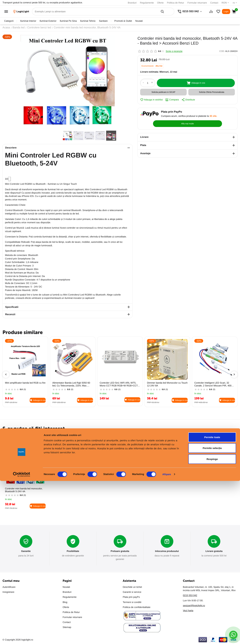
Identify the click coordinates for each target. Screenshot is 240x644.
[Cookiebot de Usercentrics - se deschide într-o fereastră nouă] (22, 637)
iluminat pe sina (68, 21)
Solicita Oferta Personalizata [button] (212, 92)
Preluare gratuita (120, 551)
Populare (8, 436)
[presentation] (6, 375)
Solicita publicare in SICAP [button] (163, 92)
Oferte (160, 3)
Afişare (167, 637)
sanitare (103, 21)
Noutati (139, 21)
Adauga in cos (196, 83)
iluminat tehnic (88, 21)
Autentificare (9, 587)
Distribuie (188, 100)
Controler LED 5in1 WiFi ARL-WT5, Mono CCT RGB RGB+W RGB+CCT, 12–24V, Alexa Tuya (119, 384)
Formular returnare (197, 3)
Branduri (132, 3)
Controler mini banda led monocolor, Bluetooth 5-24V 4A (24, 490)
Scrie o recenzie (174, 51)
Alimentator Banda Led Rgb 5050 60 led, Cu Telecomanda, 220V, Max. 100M (71, 384)
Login (226, 12)
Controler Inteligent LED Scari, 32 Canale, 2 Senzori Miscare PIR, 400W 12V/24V (214, 384)
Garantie (26, 551)
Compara (172, 100)
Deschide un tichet (132, 587)
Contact (214, 3)
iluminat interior (28, 21)
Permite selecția (212, 611)
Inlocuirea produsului (167, 551)
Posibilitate (73, 551)
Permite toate (212, 600)
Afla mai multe (219, 116)
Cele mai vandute (28, 436)
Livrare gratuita (214, 551)
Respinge (212, 622)
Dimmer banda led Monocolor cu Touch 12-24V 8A (167, 384)
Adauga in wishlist (151, 100)
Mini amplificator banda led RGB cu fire (25, 383)
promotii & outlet (123, 21)
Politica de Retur (176, 3)
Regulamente (147, 3)
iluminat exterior (48, 21)
